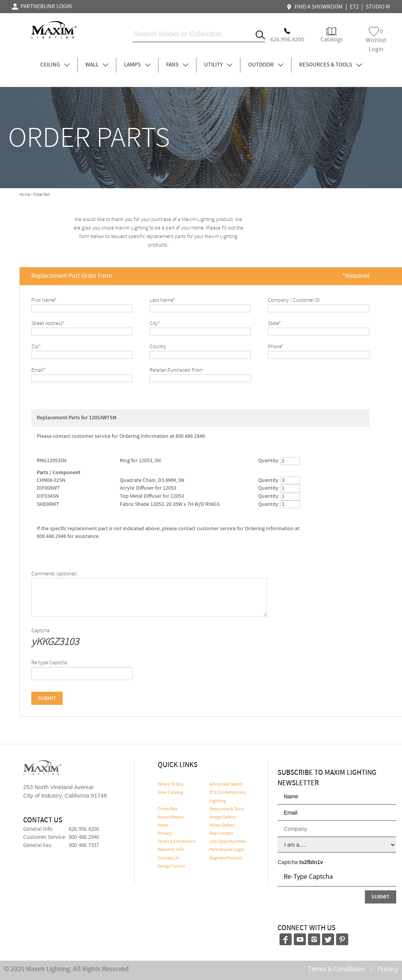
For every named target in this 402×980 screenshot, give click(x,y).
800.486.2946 (84, 837)
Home (25, 195)
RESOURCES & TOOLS (330, 65)
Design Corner (171, 866)
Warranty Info (171, 850)
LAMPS (137, 65)
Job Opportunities (228, 842)
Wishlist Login (376, 40)
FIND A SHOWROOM (315, 7)
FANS (177, 65)
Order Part (168, 809)
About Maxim (171, 817)
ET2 (354, 7)
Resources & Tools (227, 809)
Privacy (165, 834)
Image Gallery (223, 817)
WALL (97, 65)
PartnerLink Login (227, 850)
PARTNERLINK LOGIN (42, 7)
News (163, 825)
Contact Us (168, 858)
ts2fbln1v (311, 862)
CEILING (55, 65)
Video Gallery (222, 825)
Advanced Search (226, 784)
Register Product (226, 858)
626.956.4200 (84, 829)
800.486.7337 (84, 846)
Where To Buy (171, 784)
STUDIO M (378, 7)
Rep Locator (221, 834)
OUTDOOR (266, 65)
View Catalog (170, 793)
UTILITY (218, 65)
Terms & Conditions (177, 842)
